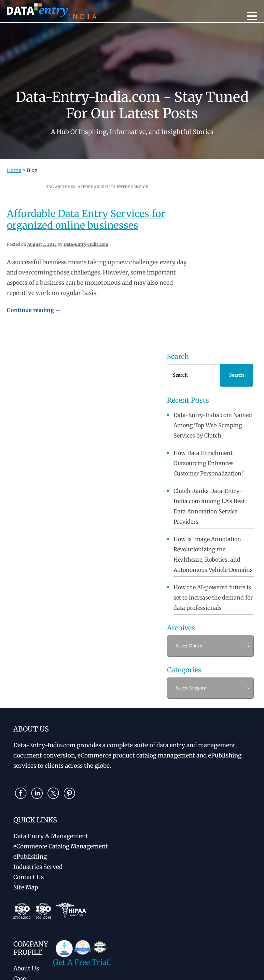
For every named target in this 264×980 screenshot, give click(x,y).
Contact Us (29, 877)
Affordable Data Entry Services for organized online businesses (86, 219)
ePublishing (30, 857)
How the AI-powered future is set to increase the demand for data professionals (213, 598)
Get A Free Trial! (82, 962)
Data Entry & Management (51, 836)
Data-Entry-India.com (86, 244)
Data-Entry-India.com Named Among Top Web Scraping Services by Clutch (213, 425)
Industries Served (38, 867)
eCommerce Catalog (61, 846)
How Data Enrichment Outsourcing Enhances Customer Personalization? (209, 463)
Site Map (26, 887)
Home (14, 170)
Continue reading (34, 310)
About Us (26, 968)
